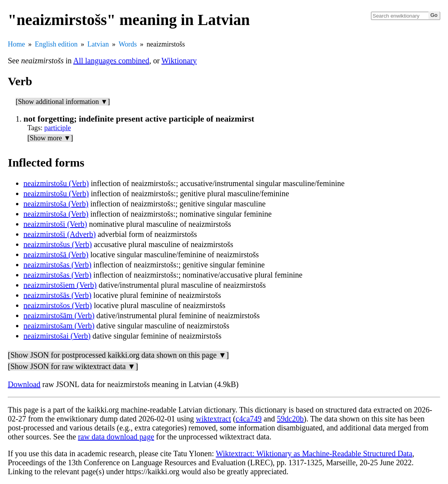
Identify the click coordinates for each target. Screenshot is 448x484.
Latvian (98, 44)
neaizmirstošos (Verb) (58, 305)
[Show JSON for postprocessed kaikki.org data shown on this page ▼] (118, 355)
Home (16, 44)
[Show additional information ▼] (63, 102)
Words (128, 44)
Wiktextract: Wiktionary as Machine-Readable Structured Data (314, 454)
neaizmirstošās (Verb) (57, 295)
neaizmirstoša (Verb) (56, 204)
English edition (56, 44)
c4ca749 (249, 419)
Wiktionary (179, 61)
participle (57, 128)
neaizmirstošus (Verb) (58, 244)
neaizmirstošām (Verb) (59, 315)
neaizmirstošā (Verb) (56, 255)
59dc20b (290, 419)
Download (24, 384)
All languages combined (111, 61)
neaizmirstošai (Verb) (57, 336)
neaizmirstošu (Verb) (56, 183)
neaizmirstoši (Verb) (55, 224)
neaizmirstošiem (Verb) (60, 285)
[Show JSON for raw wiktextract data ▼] (73, 366)
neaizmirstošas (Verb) (57, 265)
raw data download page (116, 437)
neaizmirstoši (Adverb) (60, 234)
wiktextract (213, 419)
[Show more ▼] (50, 138)
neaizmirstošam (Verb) (59, 326)
